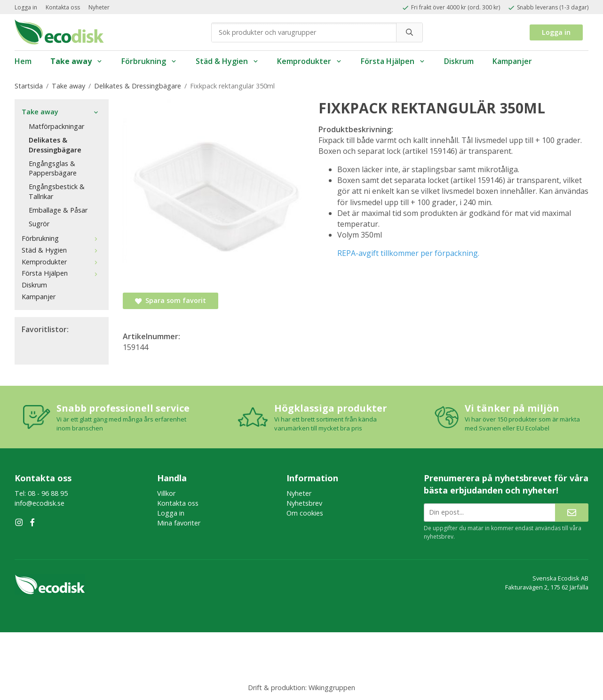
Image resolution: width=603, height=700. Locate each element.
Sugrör (39, 224)
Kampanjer (512, 61)
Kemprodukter (309, 61)
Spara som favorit (171, 300)
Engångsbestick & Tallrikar (57, 191)
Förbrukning (149, 61)
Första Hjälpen (393, 61)
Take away (76, 61)
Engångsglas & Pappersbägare (53, 168)
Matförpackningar (56, 126)
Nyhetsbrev (304, 503)
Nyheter (99, 7)
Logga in (26, 7)
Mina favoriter (179, 523)
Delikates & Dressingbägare (55, 145)
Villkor (166, 493)
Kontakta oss (63, 7)
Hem (23, 61)
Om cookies (305, 513)
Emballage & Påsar (58, 210)
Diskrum (459, 61)
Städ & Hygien (227, 61)
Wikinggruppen (332, 688)
